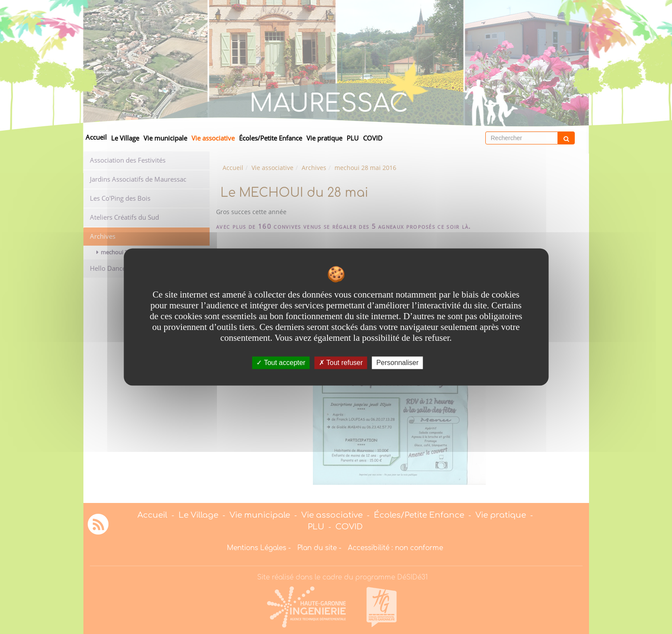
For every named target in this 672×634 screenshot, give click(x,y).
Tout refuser (341, 363)
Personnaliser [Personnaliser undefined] (398, 363)
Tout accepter (281, 363)
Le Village (125, 138)
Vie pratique (324, 138)
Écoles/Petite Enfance (271, 138)
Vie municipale (165, 138)
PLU (353, 138)
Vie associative (213, 138)
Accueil (96, 137)
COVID (373, 138)
